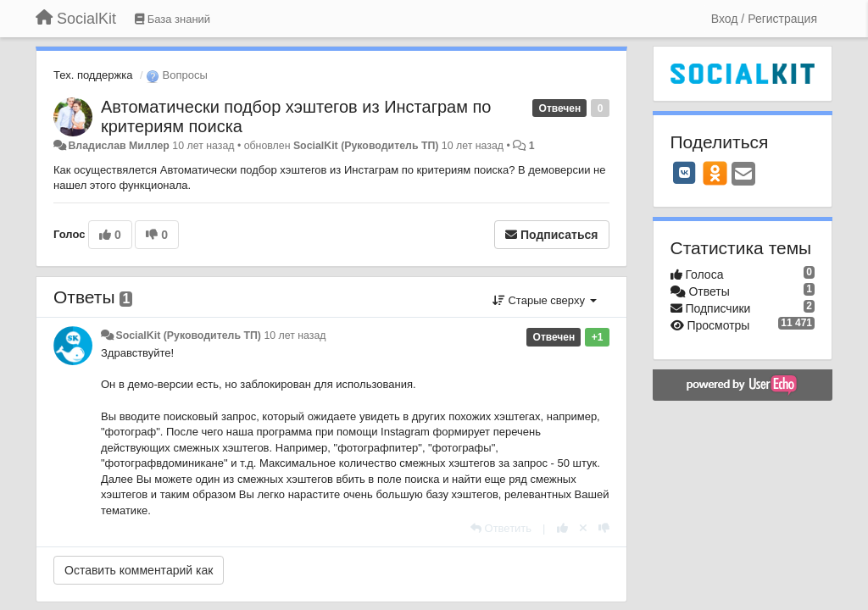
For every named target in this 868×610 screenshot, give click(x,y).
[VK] (685, 173)
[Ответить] (501, 528)
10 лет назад (295, 335)
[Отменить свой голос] (583, 528)
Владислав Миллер (118, 146)
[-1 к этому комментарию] (604, 528)
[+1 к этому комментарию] (562, 528)
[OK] (715, 173)
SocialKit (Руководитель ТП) (366, 146)
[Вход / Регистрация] (764, 19)
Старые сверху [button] (545, 300)
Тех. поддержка (93, 75)
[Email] (743, 175)
